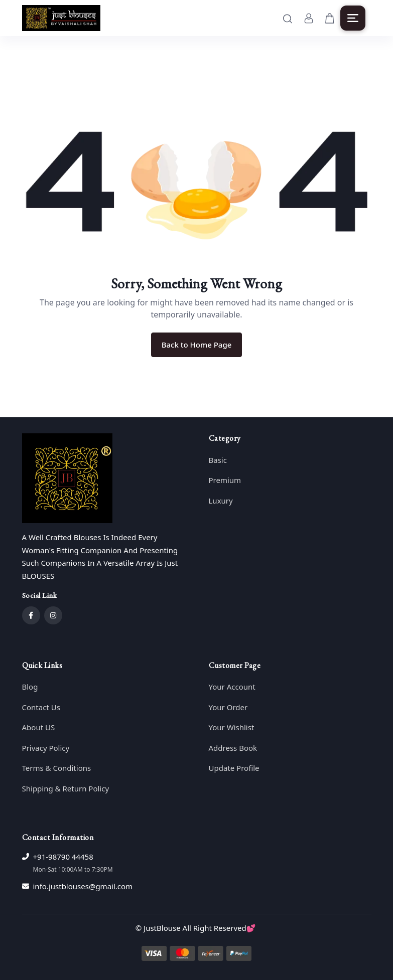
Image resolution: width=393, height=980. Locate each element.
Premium (225, 480)
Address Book (233, 748)
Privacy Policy (46, 748)
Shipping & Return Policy (66, 788)
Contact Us (41, 707)
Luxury (221, 501)
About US (39, 727)
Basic (218, 460)
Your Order (228, 707)
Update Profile (234, 768)
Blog (30, 687)
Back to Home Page (197, 345)
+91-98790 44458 (63, 857)
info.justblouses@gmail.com (83, 886)
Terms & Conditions (57, 768)
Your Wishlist (232, 727)
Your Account (232, 687)
